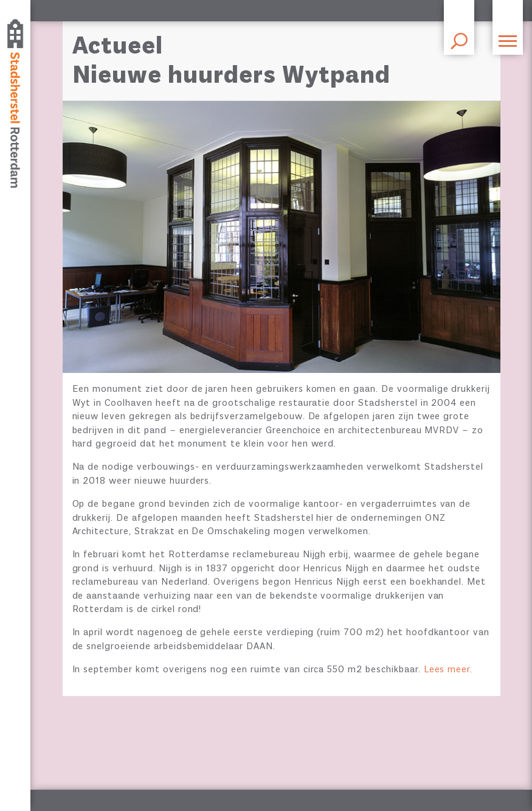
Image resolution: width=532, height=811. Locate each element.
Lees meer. (448, 670)
